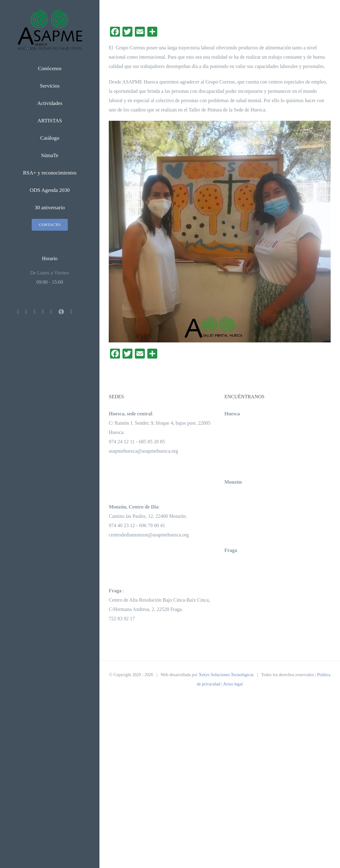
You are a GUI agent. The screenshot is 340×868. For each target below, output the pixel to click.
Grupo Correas (130, 48)
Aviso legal (233, 684)
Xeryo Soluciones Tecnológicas (226, 675)
